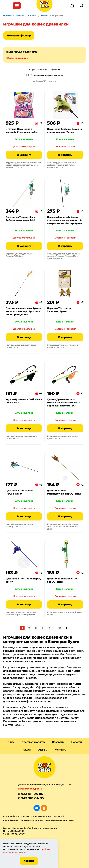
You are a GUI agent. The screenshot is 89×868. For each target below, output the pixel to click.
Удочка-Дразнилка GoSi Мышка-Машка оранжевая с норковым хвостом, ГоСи (64, 403)
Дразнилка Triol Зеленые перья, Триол (62, 580)
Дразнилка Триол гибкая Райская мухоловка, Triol (21, 219)
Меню (7, 6)
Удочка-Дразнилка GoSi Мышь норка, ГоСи (24, 401)
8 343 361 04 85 (31, 798)
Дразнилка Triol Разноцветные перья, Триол (64, 492)
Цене (54, 69)
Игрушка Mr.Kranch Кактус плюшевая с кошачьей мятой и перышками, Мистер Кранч (64, 220)
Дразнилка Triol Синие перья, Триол (23, 580)
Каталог (17, 6)
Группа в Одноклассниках (44, 808)
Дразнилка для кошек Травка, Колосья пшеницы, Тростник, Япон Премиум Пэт (24, 311)
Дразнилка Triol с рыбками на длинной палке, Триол (65, 131)
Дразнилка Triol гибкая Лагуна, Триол (19, 492)
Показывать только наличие (47, 75)
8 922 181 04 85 (31, 794)
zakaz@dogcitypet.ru (30, 789)
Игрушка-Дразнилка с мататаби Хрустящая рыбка (22, 131)
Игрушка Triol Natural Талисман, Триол (60, 310)
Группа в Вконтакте (37, 808)
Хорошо (29, 861)
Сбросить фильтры (17, 58)
